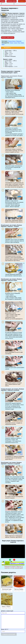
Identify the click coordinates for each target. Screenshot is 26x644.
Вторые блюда (12, 41)
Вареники (19, 41)
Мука (19, 43)
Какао (22, 43)
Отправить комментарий (9, 634)
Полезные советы (12, 1)
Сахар (15, 43)
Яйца (3, 44)
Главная (3, 1)
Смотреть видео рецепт (8, 37)
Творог (12, 43)
